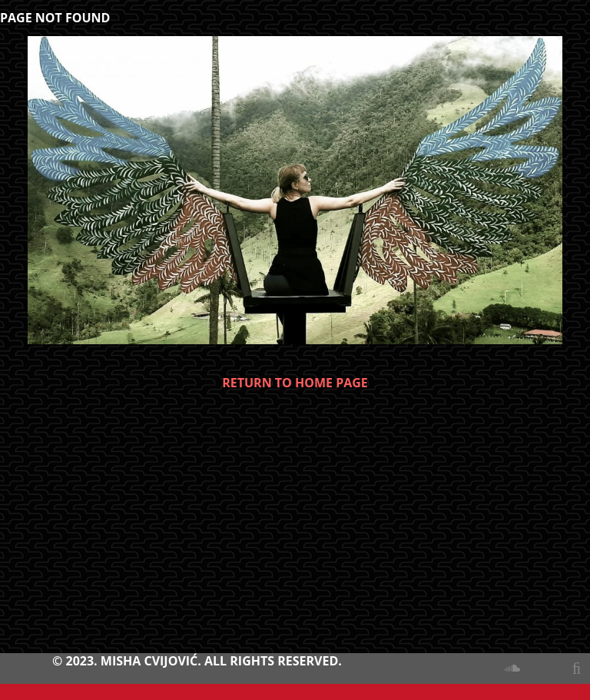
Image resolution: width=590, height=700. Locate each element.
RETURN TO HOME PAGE (295, 383)
